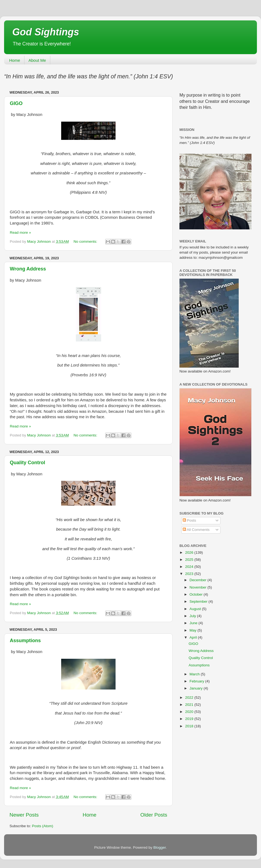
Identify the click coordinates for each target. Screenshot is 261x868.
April (194, 637)
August (196, 609)
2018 (190, 726)
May (193, 630)
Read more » (20, 233)
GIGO (16, 103)
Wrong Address (28, 269)
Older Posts (154, 815)
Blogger (160, 847)
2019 (190, 719)
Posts (189, 520)
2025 (190, 560)
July (193, 616)
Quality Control (27, 463)
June (194, 623)
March (195, 674)
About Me (37, 60)
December (198, 580)
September (199, 601)
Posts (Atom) (43, 826)
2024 (190, 567)
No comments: (86, 241)
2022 (190, 698)
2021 (190, 705)
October (197, 594)
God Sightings (46, 32)
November (198, 587)
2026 (190, 552)
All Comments (196, 530)
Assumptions (25, 641)
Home (15, 60)
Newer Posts (24, 815)
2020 (190, 712)
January (197, 688)
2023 (190, 574)
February (197, 681)
